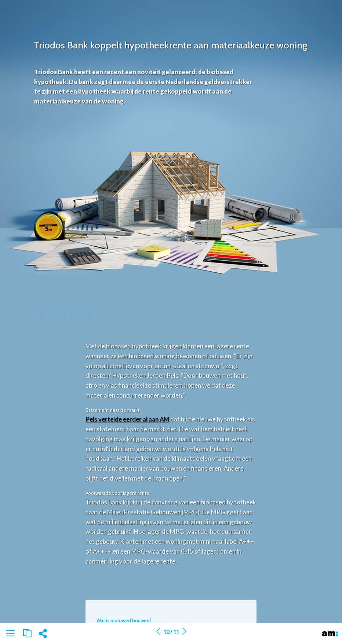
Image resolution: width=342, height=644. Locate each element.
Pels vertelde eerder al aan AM (127, 419)
